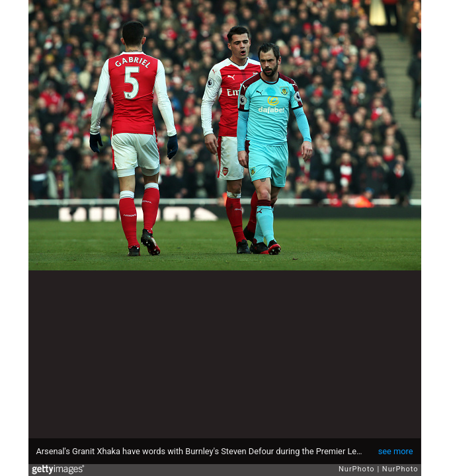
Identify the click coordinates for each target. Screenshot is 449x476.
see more (396, 451)
